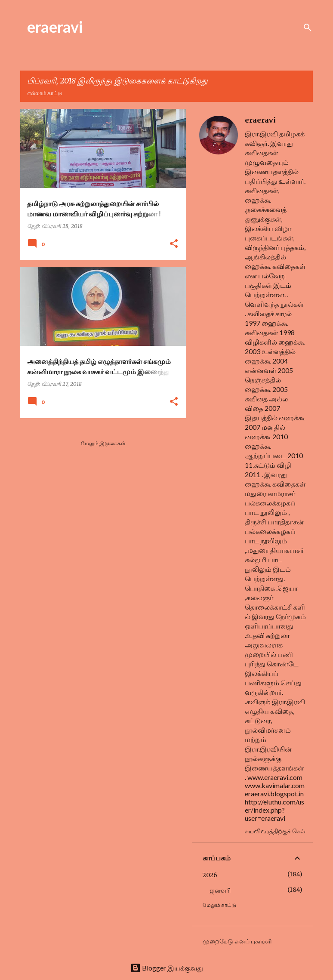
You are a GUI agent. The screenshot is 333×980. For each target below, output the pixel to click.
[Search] (308, 28)
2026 (210, 875)
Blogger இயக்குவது (167, 968)
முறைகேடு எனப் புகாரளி (237, 941)
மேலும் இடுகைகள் (103, 443)
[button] (174, 244)
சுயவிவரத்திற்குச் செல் (275, 831)
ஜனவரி (220, 891)
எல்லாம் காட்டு (45, 93)
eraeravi (55, 27)
